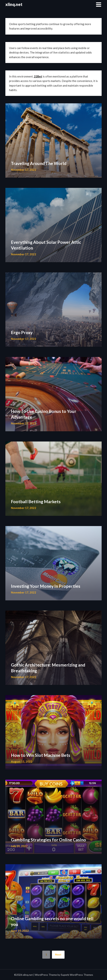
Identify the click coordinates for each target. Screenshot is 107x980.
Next (58, 954)
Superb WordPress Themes (77, 975)
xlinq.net (14, 4)
